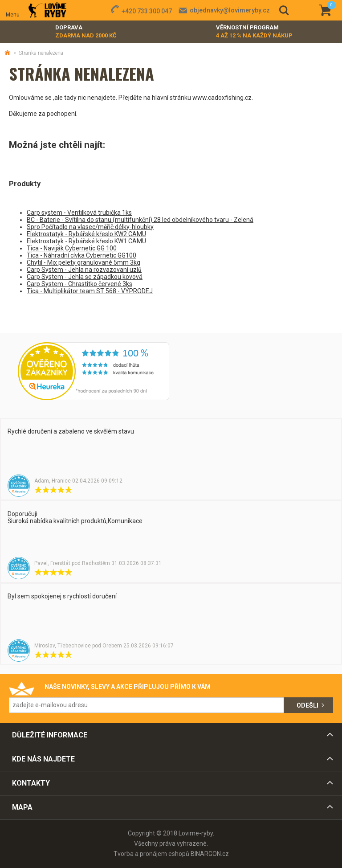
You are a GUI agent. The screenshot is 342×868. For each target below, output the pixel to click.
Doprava (86, 32)
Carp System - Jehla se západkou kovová (85, 277)
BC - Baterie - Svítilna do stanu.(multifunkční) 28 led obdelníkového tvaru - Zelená (140, 220)
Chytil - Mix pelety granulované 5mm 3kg (83, 262)
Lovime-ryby (47, 10)
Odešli (307, 705)
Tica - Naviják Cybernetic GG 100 (72, 248)
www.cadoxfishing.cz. (223, 98)
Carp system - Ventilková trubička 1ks (79, 213)
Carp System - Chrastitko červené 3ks (79, 284)
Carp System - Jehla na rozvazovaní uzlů (84, 270)
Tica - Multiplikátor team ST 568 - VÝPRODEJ (90, 291)
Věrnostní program (254, 32)
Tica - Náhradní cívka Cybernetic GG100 (81, 255)
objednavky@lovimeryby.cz (230, 10)
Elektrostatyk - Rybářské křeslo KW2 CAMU (86, 234)
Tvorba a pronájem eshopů (151, 854)
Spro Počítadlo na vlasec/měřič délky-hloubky (90, 227)
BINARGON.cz (210, 854)
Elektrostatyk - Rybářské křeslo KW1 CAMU (86, 241)
